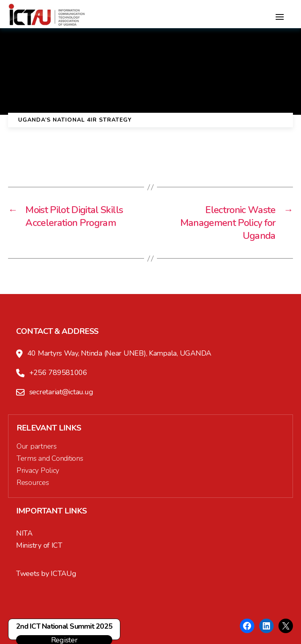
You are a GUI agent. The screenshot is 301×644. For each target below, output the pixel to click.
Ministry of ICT (39, 545)
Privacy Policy (38, 470)
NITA (24, 533)
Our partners (37, 446)
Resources (33, 482)
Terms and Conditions (50, 458)
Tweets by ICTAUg (46, 574)
